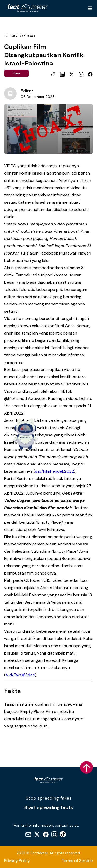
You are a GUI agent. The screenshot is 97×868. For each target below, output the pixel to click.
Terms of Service (77, 861)
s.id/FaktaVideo (20, 675)
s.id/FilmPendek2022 (55, 471)
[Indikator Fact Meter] (26, 434)
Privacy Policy (17, 861)
